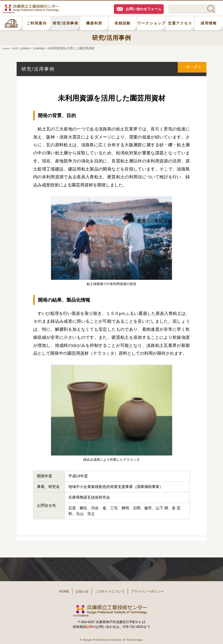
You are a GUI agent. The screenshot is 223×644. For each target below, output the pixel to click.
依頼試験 (123, 23)
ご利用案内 (37, 23)
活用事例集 (48, 48)
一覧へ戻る (190, 69)
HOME (11, 23)
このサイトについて (111, 590)
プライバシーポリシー (157, 590)
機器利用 (94, 23)
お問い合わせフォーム (144, 9)
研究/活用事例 (65, 23)
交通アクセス (180, 23)
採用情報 (209, 23)
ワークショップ (151, 23)
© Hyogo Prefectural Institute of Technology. (111, 637)
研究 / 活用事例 (26, 48)
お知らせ (76, 590)
